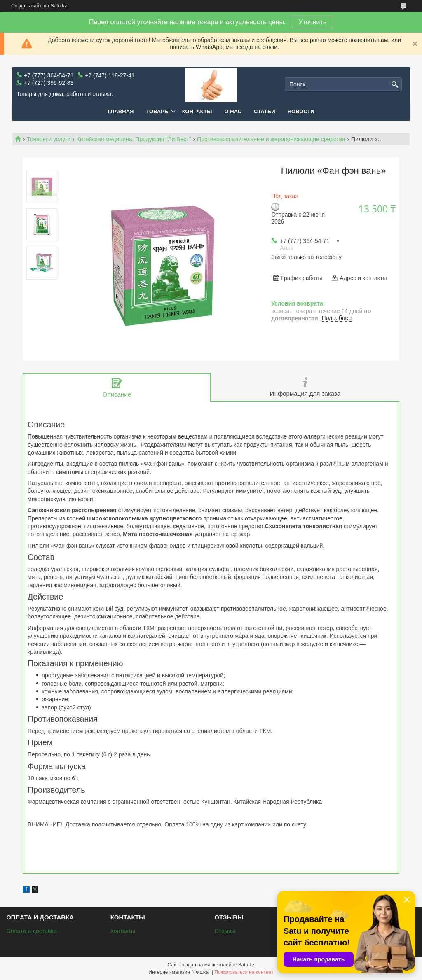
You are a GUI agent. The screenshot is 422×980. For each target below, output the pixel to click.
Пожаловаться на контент (244, 972)
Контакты (197, 111)
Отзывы (225, 931)
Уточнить (312, 22)
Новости (301, 111)
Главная (121, 111)
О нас (233, 111)
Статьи (265, 111)
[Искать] (395, 85)
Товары (158, 111)
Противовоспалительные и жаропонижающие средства (271, 139)
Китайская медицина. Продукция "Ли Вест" (134, 139)
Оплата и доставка (31, 931)
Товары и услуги (49, 139)
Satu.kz (246, 965)
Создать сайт (26, 6)
